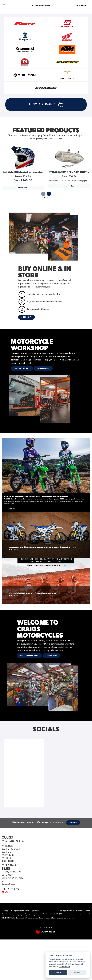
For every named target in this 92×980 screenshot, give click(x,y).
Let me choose (64, 967)
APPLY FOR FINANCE (46, 105)
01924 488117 (83, 5)
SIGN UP (73, 823)
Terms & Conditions (85, 911)
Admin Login (62, 911)
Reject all (77, 973)
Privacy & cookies (72, 911)
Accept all (58, 973)
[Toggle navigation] (4, 5)
